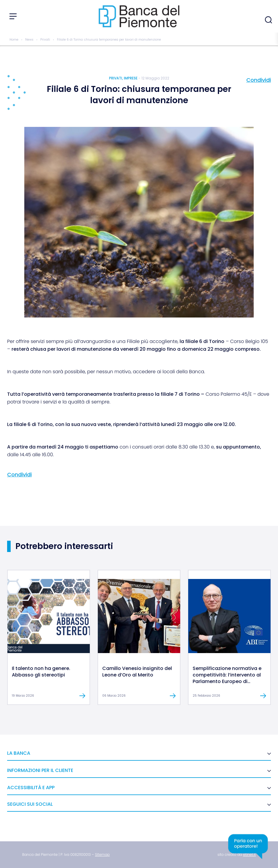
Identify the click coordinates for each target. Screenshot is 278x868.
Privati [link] (45, 40)
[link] (49, 652)
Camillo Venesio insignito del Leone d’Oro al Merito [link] (137, 672)
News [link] (29, 40)
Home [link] (14, 40)
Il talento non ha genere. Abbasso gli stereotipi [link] (41, 672)
